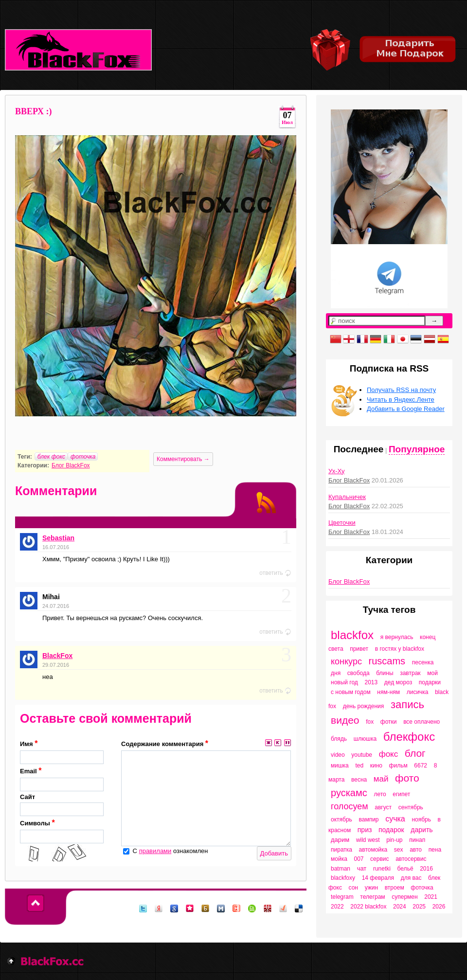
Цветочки (342, 523)
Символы (62, 831)
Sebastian (58, 538)
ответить (275, 573)
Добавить (274, 853)
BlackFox (57, 656)
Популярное (417, 449)
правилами (155, 851)
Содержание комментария (165, 743)
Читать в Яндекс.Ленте (401, 400)
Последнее (359, 449)
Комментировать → (183, 459)
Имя (62, 752)
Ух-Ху (336, 471)
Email (62, 779)
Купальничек (347, 497)
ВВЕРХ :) (34, 111)
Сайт (62, 805)
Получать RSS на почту (401, 390)
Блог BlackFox (71, 465)
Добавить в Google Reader (406, 409)
